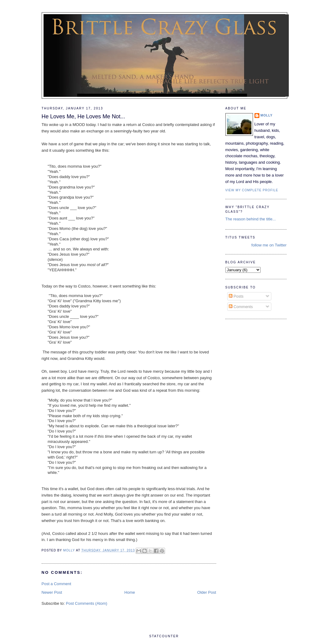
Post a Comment (57, 584)
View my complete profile (252, 190)
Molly (267, 115)
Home (130, 592)
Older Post (207, 592)
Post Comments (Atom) (87, 603)
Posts (236, 296)
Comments (241, 307)
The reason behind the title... (251, 219)
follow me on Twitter (269, 245)
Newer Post (52, 592)
